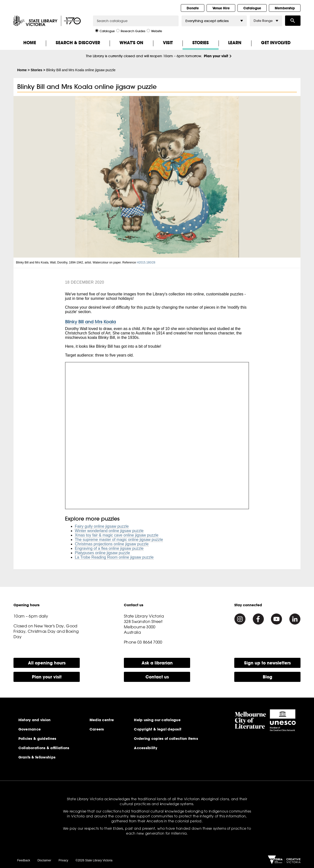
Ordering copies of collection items (166, 739)
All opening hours (47, 663)
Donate (193, 8)
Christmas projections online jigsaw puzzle (112, 544)
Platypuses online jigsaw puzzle (102, 553)
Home (30, 43)
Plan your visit (216, 56)
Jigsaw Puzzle (157, 436)
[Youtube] (276, 619)
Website (154, 31)
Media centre (102, 720)
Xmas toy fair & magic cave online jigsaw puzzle (117, 535)
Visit (168, 43)
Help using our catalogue (157, 720)
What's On (131, 43)
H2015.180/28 (146, 262)
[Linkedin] (295, 619)
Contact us (157, 677)
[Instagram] (240, 619)
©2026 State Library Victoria (94, 860)
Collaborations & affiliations (44, 748)
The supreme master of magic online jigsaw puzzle (119, 540)
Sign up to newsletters (267, 663)
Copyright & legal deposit (158, 729)
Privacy (63, 860)
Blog (268, 677)
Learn (235, 43)
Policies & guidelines (37, 739)
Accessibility (146, 748)
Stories (201, 43)
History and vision (35, 720)
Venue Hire (221, 8)
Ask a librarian (157, 663)
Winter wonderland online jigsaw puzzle (109, 531)
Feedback (24, 860)
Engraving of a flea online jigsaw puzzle (109, 548)
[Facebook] (258, 619)
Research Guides (131, 31)
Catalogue (252, 8)
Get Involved (276, 43)
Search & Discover (78, 43)
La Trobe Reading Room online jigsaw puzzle (114, 557)
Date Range (266, 21)
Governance (30, 729)
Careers (97, 729)
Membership (285, 8)
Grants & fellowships (37, 757)
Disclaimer (44, 860)
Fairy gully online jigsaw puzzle (102, 526)
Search (293, 21)
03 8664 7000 (150, 642)
